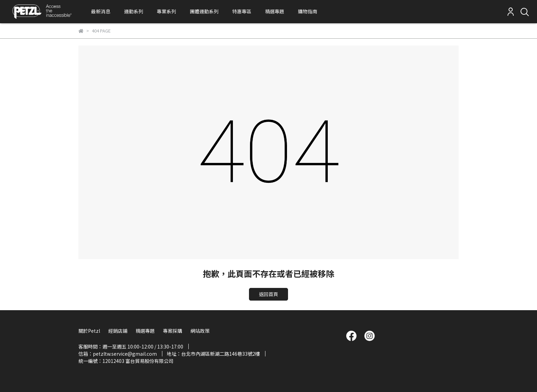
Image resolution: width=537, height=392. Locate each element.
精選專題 (275, 11)
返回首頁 (268, 294)
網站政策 (200, 331)
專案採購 (173, 331)
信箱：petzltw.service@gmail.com (118, 354)
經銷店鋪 (118, 331)
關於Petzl (89, 331)
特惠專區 (242, 11)
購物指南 (308, 11)
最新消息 (101, 11)
